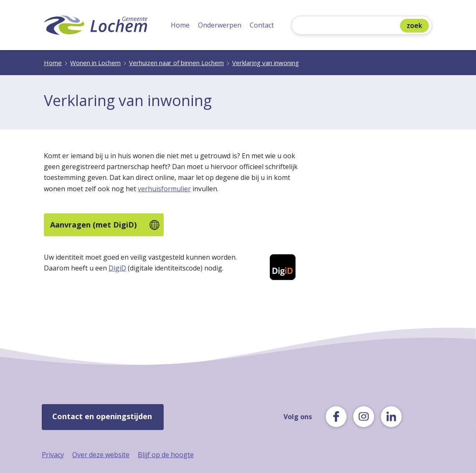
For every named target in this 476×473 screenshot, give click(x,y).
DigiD (117, 268)
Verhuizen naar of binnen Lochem (176, 63)
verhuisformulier (164, 189)
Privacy (53, 455)
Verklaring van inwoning (266, 63)
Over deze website (101, 455)
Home (180, 25)
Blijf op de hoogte (166, 455)
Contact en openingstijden (102, 416)
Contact (262, 25)
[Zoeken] (348, 26)
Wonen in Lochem (95, 63)
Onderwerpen (220, 25)
